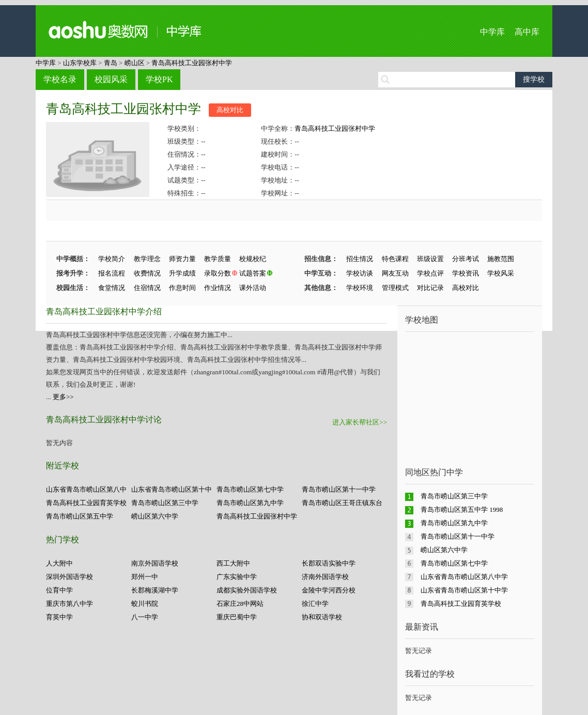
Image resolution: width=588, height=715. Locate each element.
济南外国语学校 (325, 577)
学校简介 (112, 259)
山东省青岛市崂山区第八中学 (464, 577)
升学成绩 (182, 273)
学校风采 (501, 273)
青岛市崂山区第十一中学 (339, 489)
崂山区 (135, 63)
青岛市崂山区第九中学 (250, 503)
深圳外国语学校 (69, 577)
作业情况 (218, 288)
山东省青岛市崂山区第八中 (86, 489)
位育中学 (59, 590)
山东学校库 (80, 63)
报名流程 (112, 273)
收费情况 (147, 273)
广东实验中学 (237, 577)
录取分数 (218, 273)
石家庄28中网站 (240, 604)
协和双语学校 (322, 617)
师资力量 (182, 259)
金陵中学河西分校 (329, 590)
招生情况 (360, 259)
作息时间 (182, 288)
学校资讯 (466, 273)
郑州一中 (145, 577)
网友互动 (395, 273)
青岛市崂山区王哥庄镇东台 (342, 503)
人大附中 (59, 563)
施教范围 (501, 259)
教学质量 (218, 259)
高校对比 (230, 110)
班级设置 (430, 259)
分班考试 (466, 259)
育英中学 (59, 617)
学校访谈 (360, 273)
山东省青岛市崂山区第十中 (172, 489)
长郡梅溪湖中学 (155, 590)
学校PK (159, 79)
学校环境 (360, 288)
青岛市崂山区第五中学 (80, 516)
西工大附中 (233, 563)
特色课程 (395, 259)
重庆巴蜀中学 (237, 617)
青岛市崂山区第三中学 (165, 503)
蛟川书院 (145, 604)
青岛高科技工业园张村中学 (192, 63)
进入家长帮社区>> (360, 422)
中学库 (492, 32)
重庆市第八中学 (69, 604)
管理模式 (395, 288)
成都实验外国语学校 (247, 590)
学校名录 (60, 79)
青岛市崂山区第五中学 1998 (462, 509)
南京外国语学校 (155, 563)
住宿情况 (147, 288)
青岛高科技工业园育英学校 (86, 503)
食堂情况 (112, 288)
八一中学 (145, 617)
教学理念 (147, 259)
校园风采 (111, 79)
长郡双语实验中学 (329, 563)
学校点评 (430, 273)
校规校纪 (253, 259)
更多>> (63, 397)
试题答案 (253, 273)
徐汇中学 (315, 604)
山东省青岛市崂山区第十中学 (464, 590)
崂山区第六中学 (155, 516)
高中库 (527, 32)
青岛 (111, 63)
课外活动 (253, 288)
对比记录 (430, 288)
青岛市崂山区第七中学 (250, 489)
